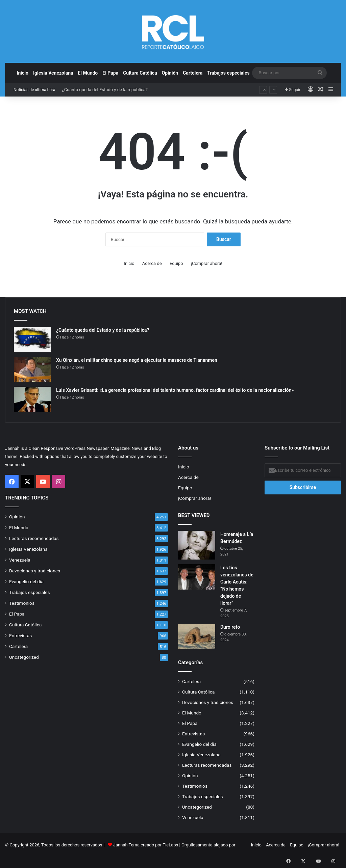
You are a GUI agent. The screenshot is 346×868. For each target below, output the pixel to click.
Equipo (176, 263)
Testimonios (22, 603)
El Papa (110, 73)
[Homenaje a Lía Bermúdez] (197, 545)
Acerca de (152, 263)
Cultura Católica (140, 73)
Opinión (170, 73)
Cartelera (193, 73)
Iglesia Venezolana (53, 73)
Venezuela (20, 560)
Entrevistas (20, 635)
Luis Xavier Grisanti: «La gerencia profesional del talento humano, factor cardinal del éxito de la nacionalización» (175, 390)
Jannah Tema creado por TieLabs (146, 845)
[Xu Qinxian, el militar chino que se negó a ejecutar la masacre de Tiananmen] (32, 369)
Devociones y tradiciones (35, 571)
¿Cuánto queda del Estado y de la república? (105, 90)
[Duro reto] (197, 636)
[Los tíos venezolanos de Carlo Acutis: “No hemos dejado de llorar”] (197, 577)
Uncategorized (24, 657)
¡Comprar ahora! (207, 263)
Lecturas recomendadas (34, 538)
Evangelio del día (26, 581)
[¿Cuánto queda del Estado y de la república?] (32, 339)
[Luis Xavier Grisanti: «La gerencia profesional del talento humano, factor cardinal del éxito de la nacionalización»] (32, 399)
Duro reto (230, 627)
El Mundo (88, 73)
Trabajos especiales (228, 73)
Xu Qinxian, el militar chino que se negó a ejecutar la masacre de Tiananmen (137, 360)
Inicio (22, 73)
